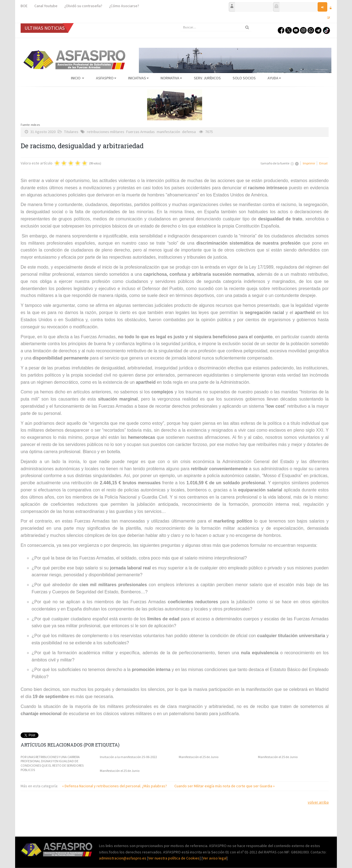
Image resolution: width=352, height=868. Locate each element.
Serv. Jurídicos (207, 78)
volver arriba (318, 802)
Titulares (71, 132)
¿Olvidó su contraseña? (83, 6)
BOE (24, 6)
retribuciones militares (106, 132)
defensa (189, 132)
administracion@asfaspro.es (123, 858)
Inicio (78, 78)
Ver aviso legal (215, 858)
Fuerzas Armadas (141, 132)
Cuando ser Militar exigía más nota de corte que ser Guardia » (225, 786)
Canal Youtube (46, 6)
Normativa (171, 78)
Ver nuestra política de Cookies (174, 858)
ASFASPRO (106, 78)
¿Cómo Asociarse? (124, 6)
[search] (216, 27)
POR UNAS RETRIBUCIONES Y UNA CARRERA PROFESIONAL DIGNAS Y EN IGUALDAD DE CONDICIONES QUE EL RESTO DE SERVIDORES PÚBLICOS (52, 763)
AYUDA (274, 78)
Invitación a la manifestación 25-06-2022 (128, 757)
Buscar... (180, 23)
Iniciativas (138, 78)
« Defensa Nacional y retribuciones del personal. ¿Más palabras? (115, 786)
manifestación (168, 132)
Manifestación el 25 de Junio (199, 757)
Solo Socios (244, 78)
